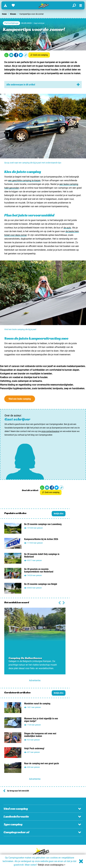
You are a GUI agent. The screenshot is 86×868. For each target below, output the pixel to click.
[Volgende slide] (60, 602)
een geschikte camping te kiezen (24, 180)
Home (4, 14)
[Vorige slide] (64, 602)
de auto (67, 228)
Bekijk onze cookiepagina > (52, 865)
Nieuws (13, 14)
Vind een (20, 399)
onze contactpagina (50, 431)
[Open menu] (81, 5)
